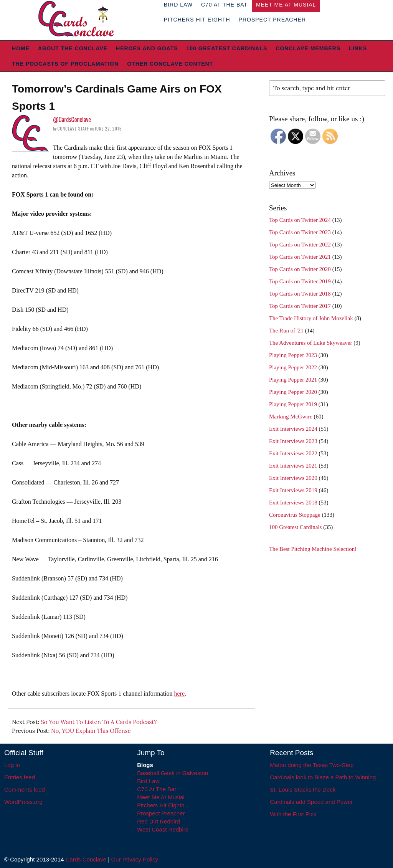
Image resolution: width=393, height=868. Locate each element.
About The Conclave (73, 48)
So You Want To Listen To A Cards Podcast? (99, 722)
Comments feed (25, 789)
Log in (12, 765)
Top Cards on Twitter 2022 (300, 245)
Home (21, 48)
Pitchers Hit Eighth (197, 20)
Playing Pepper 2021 (293, 380)
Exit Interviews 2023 (293, 441)
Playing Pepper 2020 (293, 392)
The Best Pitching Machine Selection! (313, 549)
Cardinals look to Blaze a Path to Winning (323, 777)
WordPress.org (23, 802)
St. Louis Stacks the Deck (303, 789)
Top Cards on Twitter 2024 (300, 220)
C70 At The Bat (156, 789)
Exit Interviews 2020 (293, 478)
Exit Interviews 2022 (293, 453)
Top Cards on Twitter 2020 (300, 269)
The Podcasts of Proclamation (65, 64)
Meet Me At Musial (161, 797)
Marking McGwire (291, 417)
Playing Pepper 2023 (293, 355)
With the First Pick (293, 814)
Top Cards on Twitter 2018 (300, 294)
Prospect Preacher (272, 20)
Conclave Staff (73, 129)
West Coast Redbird (163, 829)
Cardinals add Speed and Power (311, 802)
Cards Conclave (86, 859)
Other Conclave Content (170, 64)
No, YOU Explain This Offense (91, 731)
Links (358, 48)
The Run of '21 (286, 331)
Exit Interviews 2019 (293, 490)
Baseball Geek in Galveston (173, 773)
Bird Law (148, 781)
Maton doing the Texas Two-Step (312, 765)
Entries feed (20, 777)
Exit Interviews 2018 (293, 503)
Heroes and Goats (147, 48)
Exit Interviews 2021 (293, 466)
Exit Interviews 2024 (293, 429)
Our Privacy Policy (135, 859)
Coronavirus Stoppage (295, 515)
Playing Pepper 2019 (293, 404)
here (180, 694)
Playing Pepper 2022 (293, 367)
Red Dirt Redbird (159, 821)
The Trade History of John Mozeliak (311, 318)
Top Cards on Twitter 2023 (300, 232)
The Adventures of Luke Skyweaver (311, 343)
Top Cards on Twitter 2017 (300, 306)
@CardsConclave (72, 119)
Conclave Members (308, 48)
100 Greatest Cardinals (227, 48)
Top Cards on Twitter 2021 (300, 257)
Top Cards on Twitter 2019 (300, 281)
